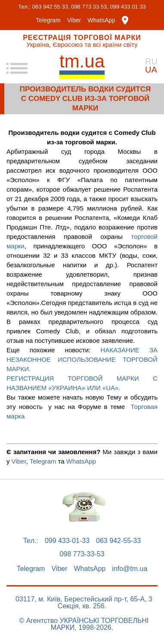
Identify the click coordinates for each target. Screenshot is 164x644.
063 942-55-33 (118, 541)
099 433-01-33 (67, 541)
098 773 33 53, (90, 7)
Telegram (48, 20)
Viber (74, 20)
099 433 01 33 (128, 7)
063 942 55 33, (51, 7)
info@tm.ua (130, 569)
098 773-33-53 (82, 554)
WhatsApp (101, 20)
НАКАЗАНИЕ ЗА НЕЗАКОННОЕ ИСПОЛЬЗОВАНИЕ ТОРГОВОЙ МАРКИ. (82, 359)
